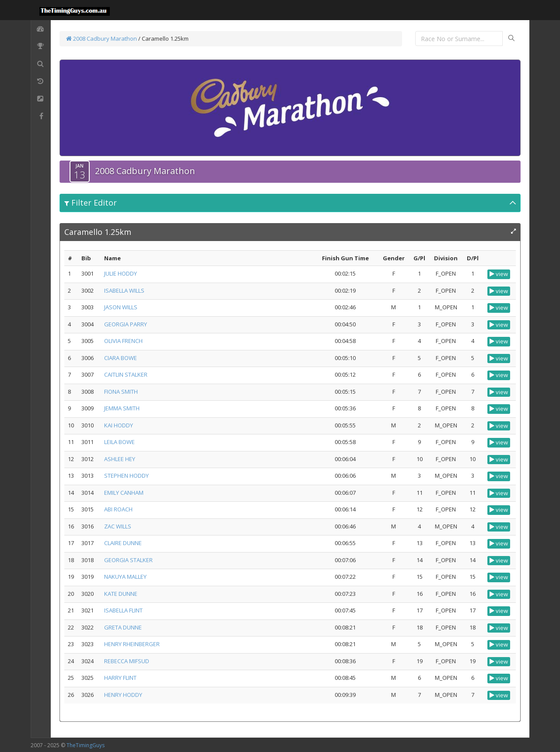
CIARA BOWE (121, 358)
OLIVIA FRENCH (123, 341)
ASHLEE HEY (120, 459)
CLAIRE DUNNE (123, 543)
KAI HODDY (119, 425)
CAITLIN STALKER (126, 374)
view (499, 274)
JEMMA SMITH (122, 408)
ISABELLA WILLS (124, 290)
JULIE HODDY (121, 273)
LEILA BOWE (119, 442)
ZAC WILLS (118, 526)
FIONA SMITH (121, 392)
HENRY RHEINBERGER (132, 644)
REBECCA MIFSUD (127, 661)
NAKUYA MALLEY (125, 577)
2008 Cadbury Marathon (101, 38)
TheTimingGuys (86, 745)
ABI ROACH (118, 509)
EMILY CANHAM (124, 493)
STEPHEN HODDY (126, 476)
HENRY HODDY (123, 695)
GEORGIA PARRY (126, 324)
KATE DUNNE (121, 594)
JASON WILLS (121, 307)
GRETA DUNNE (123, 627)
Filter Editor (91, 203)
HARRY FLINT (120, 678)
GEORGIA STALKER (128, 560)
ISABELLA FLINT (123, 610)
